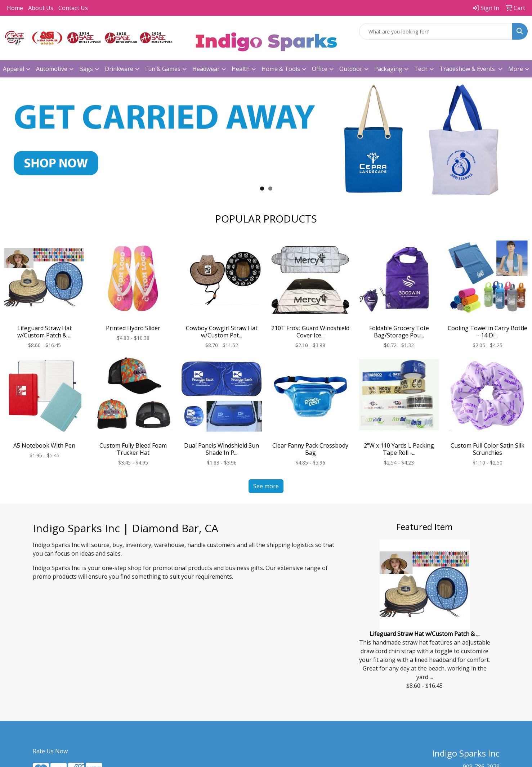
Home (15, 8)
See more (266, 486)
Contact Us (73, 8)
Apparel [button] (14, 69)
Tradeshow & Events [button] (468, 69)
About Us (41, 8)
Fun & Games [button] (163, 69)
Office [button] (320, 69)
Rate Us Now (50, 751)
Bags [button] (86, 69)
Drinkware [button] (119, 69)
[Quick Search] (436, 31)
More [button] (516, 69)
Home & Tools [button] (281, 69)
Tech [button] (421, 69)
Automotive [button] (52, 69)
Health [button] (241, 69)
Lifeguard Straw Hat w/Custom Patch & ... (424, 634)
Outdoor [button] (351, 69)
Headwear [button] (206, 69)
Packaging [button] (388, 69)
